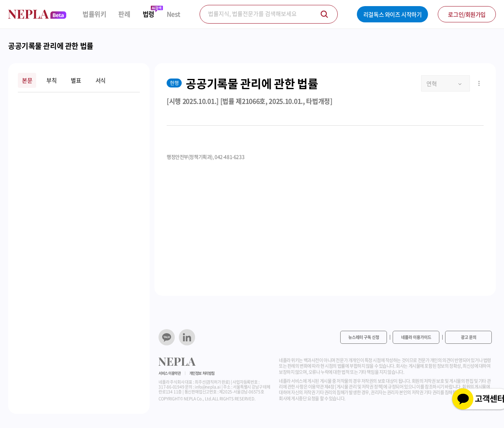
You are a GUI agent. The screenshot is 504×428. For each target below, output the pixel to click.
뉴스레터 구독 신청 (364, 337)
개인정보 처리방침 (202, 373)
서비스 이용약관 (170, 373)
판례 (124, 14)
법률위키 (94, 14)
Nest (174, 14)
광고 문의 (469, 337)
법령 (149, 14)
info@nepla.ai (207, 387)
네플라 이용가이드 (416, 337)
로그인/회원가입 (467, 14)
